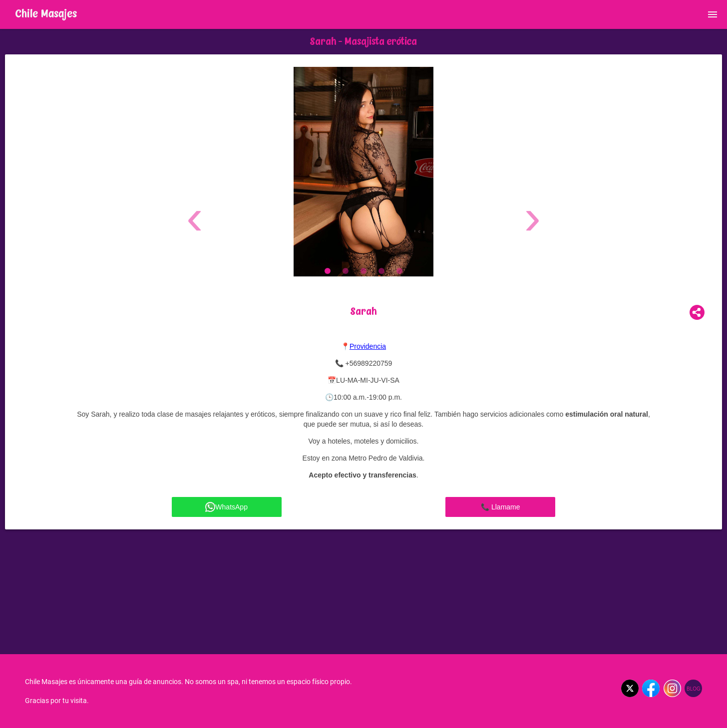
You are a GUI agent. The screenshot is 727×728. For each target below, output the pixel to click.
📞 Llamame (500, 507)
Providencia (368, 346)
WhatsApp (226, 507)
